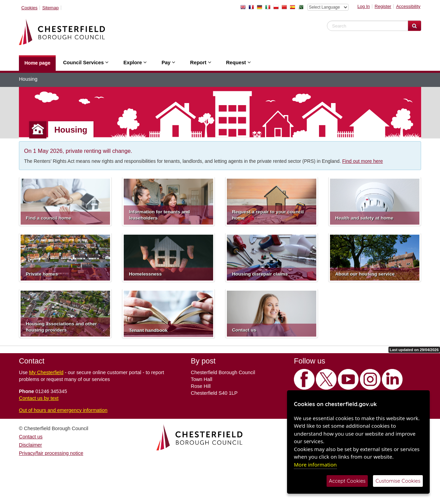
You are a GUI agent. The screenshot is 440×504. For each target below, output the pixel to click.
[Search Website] (414, 26)
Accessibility (408, 6)
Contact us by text (39, 398)
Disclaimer (30, 445)
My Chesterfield (46, 372)
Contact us (31, 437)
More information (315, 464)
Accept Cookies (347, 481)
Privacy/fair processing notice (51, 453)
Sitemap (51, 8)
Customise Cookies (398, 481)
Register (383, 6)
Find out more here (363, 161)
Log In (364, 6)
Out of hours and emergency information (63, 410)
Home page (37, 63)
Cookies (29, 8)
